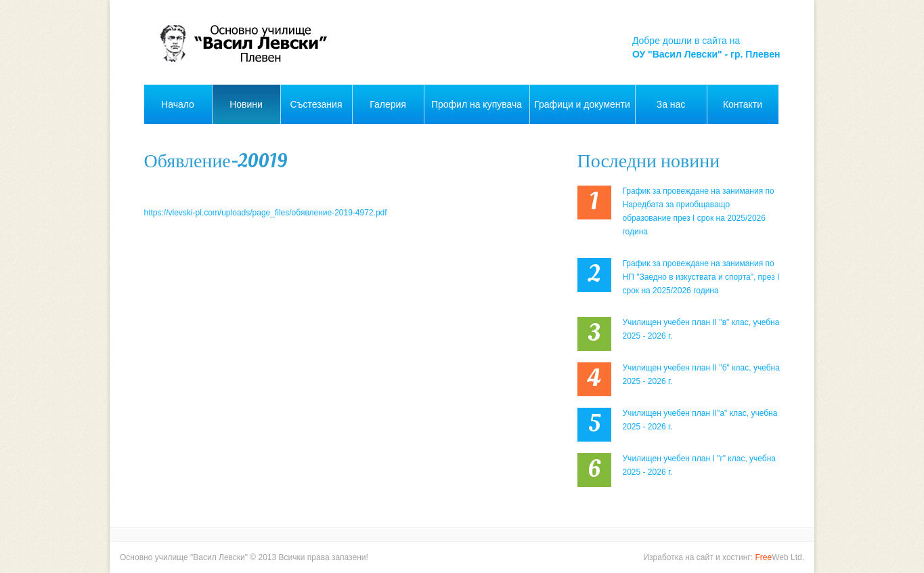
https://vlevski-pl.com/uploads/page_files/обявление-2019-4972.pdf (266, 213)
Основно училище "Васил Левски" (184, 557)
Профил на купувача (477, 104)
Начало (178, 104)
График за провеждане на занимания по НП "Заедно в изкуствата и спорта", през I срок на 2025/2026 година (701, 277)
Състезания (316, 104)
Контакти (743, 104)
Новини (246, 104)
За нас (671, 104)
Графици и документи (582, 104)
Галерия (388, 104)
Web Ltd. (780, 557)
